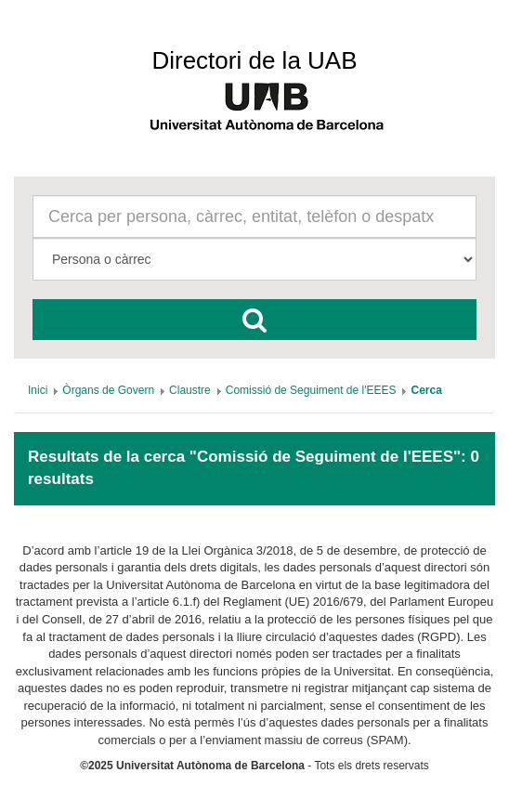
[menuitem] (38, 390)
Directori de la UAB (254, 60)
